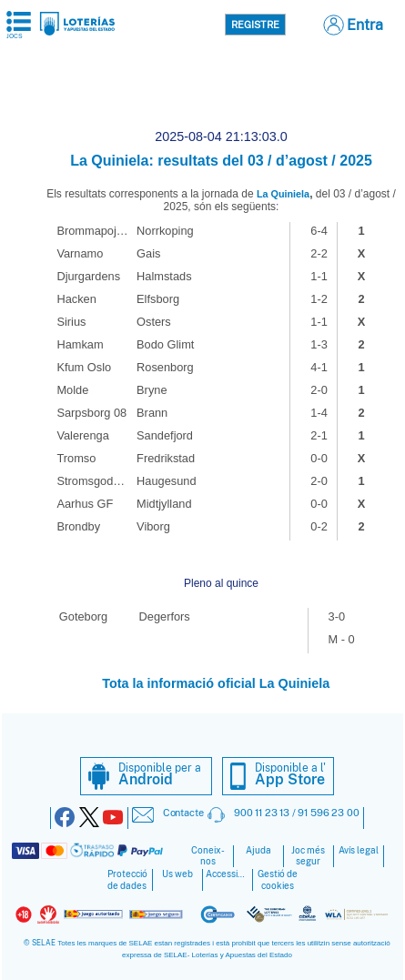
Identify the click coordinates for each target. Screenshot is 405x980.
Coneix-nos (208, 856)
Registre (255, 25)
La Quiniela (283, 194)
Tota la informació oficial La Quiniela (216, 683)
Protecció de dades (127, 880)
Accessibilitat (228, 874)
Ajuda (258, 850)
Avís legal (359, 850)
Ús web (177, 874)
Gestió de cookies (278, 880)
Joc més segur (308, 856)
